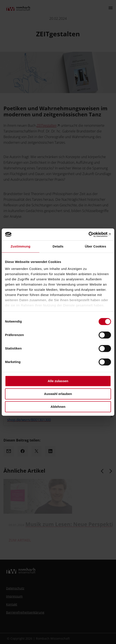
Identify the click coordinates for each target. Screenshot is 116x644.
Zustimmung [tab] (21, 246)
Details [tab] (58, 246)
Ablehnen (58, 407)
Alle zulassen (58, 381)
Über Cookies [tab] (96, 246)
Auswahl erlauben (58, 394)
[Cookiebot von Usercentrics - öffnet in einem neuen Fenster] (92, 234)
